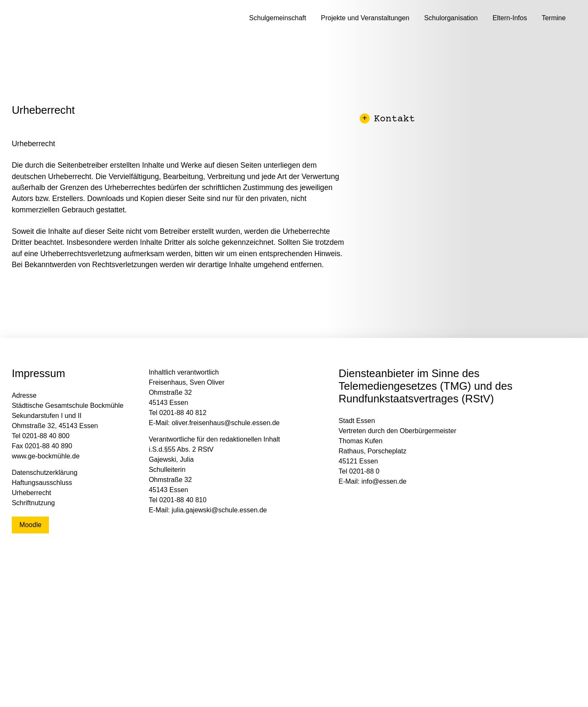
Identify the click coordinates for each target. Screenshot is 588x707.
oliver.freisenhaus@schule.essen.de (226, 423)
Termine (554, 18)
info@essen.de (384, 481)
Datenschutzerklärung (45, 473)
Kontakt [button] (388, 119)
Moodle (30, 525)
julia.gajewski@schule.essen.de (219, 510)
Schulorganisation (451, 18)
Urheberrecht (31, 493)
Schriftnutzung (33, 503)
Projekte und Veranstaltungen (365, 18)
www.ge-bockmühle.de (46, 456)
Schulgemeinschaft (278, 18)
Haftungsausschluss (42, 483)
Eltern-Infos (510, 18)
